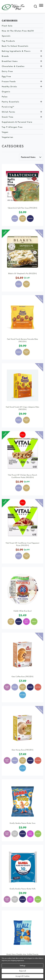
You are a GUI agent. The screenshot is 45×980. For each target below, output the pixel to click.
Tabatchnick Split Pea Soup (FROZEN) (22, 208)
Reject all (22, 971)
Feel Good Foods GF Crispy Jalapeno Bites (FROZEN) (22, 408)
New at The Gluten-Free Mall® (18, 31)
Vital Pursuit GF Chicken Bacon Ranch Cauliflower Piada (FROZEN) (22, 476)
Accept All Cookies (22, 976)
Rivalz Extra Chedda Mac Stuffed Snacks (22, 954)
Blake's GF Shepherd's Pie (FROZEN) (22, 273)
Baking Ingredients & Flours (16, 51)
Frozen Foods (9, 81)
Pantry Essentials (10, 102)
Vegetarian (7, 137)
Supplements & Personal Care (17, 122)
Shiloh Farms (8, 112)
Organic (6, 92)
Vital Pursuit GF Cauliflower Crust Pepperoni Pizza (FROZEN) (22, 544)
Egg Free (6, 76)
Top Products (8, 41)
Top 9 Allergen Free (12, 127)
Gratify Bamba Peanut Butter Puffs (23, 889)
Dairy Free (7, 71)
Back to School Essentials (15, 46)
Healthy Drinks (9, 86)
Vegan (5, 132)
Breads (5, 56)
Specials (6, 36)
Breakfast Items (10, 61)
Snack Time (8, 117)
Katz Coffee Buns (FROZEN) (22, 677)
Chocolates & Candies (13, 66)
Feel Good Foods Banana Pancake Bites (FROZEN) (22, 340)
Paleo (5, 97)
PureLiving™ (8, 107)
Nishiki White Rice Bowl (22, 611)
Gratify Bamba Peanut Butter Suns (22, 823)
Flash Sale (7, 26)
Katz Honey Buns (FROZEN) (22, 750)
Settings (22, 965)
